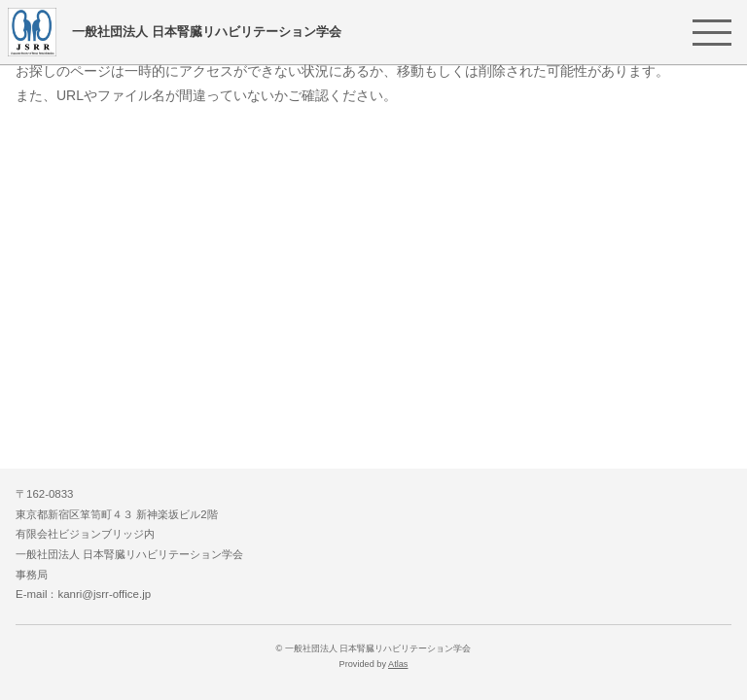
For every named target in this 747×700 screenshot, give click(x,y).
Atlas (398, 664)
